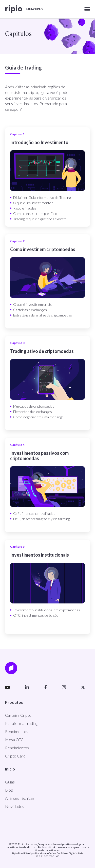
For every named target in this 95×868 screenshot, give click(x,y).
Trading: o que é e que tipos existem (40, 219)
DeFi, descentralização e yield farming (41, 519)
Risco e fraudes (25, 208)
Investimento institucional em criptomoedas (47, 610)
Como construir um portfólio (35, 213)
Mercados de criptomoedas (34, 406)
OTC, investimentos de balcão (36, 615)
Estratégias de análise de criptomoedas (43, 315)
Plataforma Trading (21, 723)
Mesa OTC (14, 740)
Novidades (15, 806)
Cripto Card (15, 756)
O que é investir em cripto (33, 304)
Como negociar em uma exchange (38, 417)
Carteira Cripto (18, 715)
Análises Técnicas (20, 798)
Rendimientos (17, 748)
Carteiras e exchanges (30, 310)
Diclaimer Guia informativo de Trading (42, 197)
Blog (9, 790)
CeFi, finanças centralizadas (34, 513)
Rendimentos (17, 731)
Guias (10, 782)
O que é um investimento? (33, 203)
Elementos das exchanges (33, 412)
